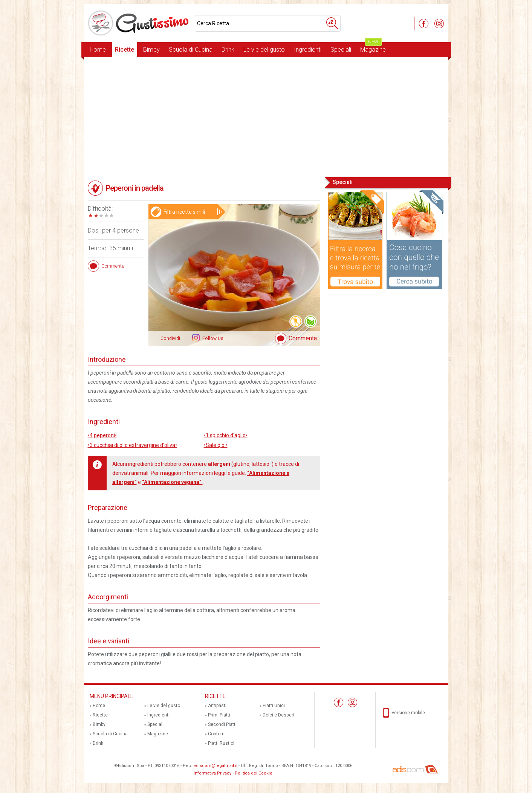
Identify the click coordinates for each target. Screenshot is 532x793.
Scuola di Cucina (191, 50)
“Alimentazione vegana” (172, 482)
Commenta (303, 338)
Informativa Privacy (212, 773)
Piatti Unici (274, 706)
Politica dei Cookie (254, 773)
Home (98, 50)
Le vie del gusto (264, 50)
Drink (228, 50)
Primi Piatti (219, 715)
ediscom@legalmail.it (215, 766)
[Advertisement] (266, 116)
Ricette (125, 50)
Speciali (341, 50)
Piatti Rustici (221, 743)
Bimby (151, 50)
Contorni (217, 734)
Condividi (170, 338)
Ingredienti (308, 50)
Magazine (373, 48)
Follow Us (212, 338)
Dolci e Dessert (279, 715)
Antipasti (217, 706)
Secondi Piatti (222, 724)
